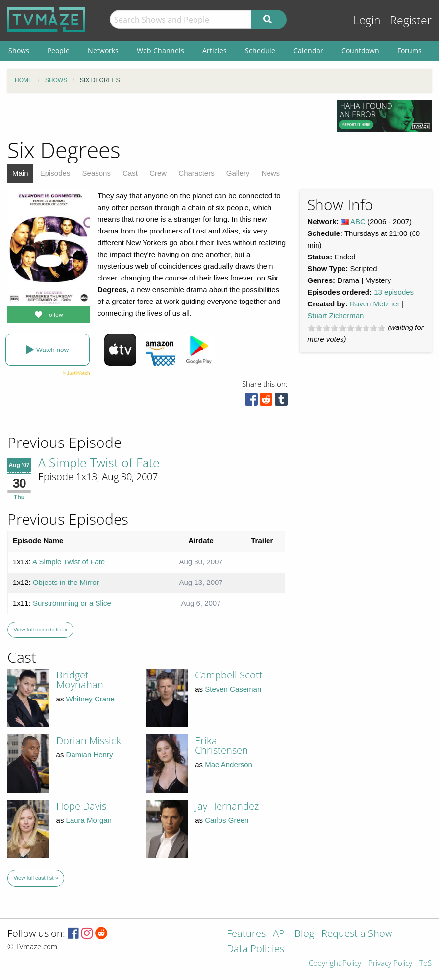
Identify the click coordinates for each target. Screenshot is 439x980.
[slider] (346, 328)
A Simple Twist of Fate (99, 462)
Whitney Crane (90, 699)
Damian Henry (90, 755)
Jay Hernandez (227, 806)
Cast (130, 173)
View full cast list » (36, 878)
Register (411, 20)
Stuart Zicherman (335, 315)
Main (20, 173)
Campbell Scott (229, 675)
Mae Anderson (229, 764)
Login (367, 20)
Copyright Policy (335, 964)
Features (246, 934)
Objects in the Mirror (66, 582)
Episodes (55, 173)
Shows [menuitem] (19, 51)
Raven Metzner (375, 304)
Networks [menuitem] (103, 51)
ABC (358, 222)
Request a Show (357, 934)
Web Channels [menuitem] (160, 51)
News (271, 173)
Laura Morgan (89, 820)
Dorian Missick (89, 740)
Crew (158, 173)
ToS (426, 964)
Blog (304, 934)
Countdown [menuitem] (360, 51)
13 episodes (394, 292)
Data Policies (256, 949)
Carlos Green (227, 820)
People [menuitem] (59, 51)
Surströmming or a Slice (72, 603)
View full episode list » (40, 630)
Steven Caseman (233, 689)
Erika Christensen (221, 745)
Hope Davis (81, 806)
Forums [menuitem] (410, 51)
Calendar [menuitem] (308, 51)
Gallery (238, 173)
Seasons (97, 173)
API (280, 934)
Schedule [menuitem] (260, 51)
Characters (196, 173)
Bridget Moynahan (80, 680)
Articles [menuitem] (215, 51)
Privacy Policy (390, 964)
